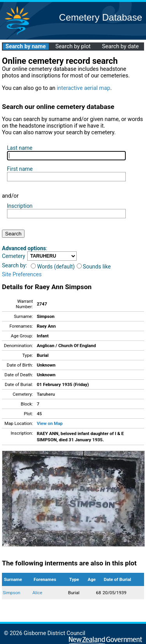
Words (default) (53, 267)
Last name (20, 148)
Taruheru (46, 394)
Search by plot (73, 47)
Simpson (11, 593)
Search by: (14, 265)
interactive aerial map (84, 88)
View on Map (50, 423)
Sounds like (94, 267)
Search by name (26, 47)
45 (39, 414)
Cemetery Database (101, 17)
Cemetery (14, 256)
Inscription (20, 206)
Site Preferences (22, 274)
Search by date (120, 47)
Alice (37, 593)
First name (20, 169)
